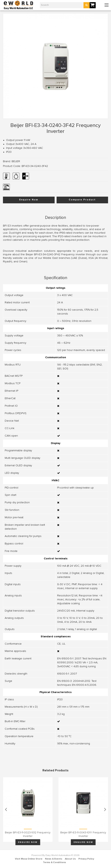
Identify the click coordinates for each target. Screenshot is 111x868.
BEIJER (16, 161)
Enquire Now (29, 200)
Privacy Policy (86, 859)
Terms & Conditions (55, 862)
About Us (70, 859)
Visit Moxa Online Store (29, 859)
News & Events (54, 859)
